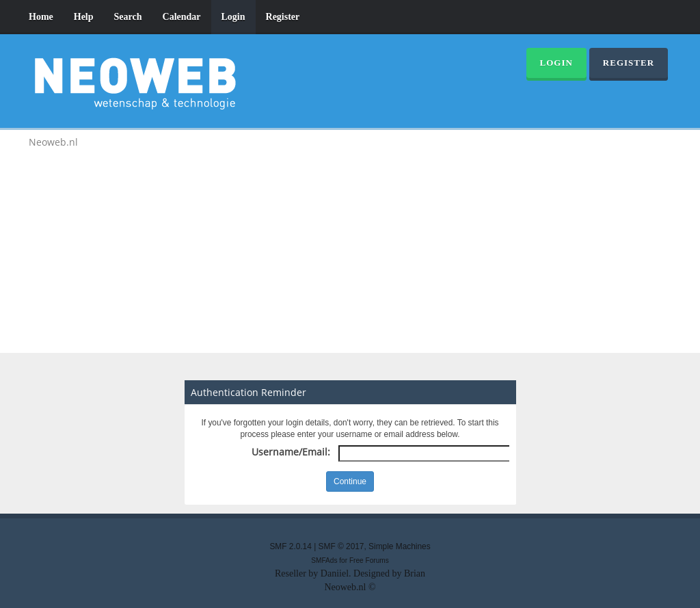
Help (84, 17)
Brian (415, 573)
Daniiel (335, 573)
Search (128, 17)
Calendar (182, 17)
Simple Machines (400, 546)
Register (283, 17)
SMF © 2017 (341, 546)
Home (41, 17)
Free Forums (369, 560)
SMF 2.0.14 (290, 546)
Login (233, 17)
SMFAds (324, 560)
